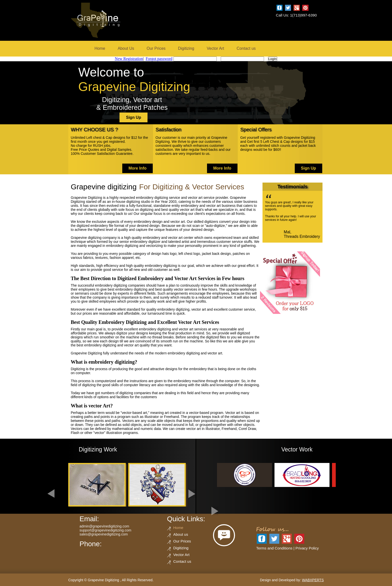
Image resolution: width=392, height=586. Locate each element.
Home (100, 48)
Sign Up (133, 117)
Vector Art (215, 48)
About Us (126, 48)
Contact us (246, 48)
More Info (137, 168)
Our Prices (156, 48)
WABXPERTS (313, 580)
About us (181, 534)
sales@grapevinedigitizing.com (104, 534)
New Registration (129, 59)
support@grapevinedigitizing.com (105, 530)
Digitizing (186, 48)
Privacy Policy (307, 548)
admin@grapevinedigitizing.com (104, 526)
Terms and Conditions (274, 548)
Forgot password (159, 59)
